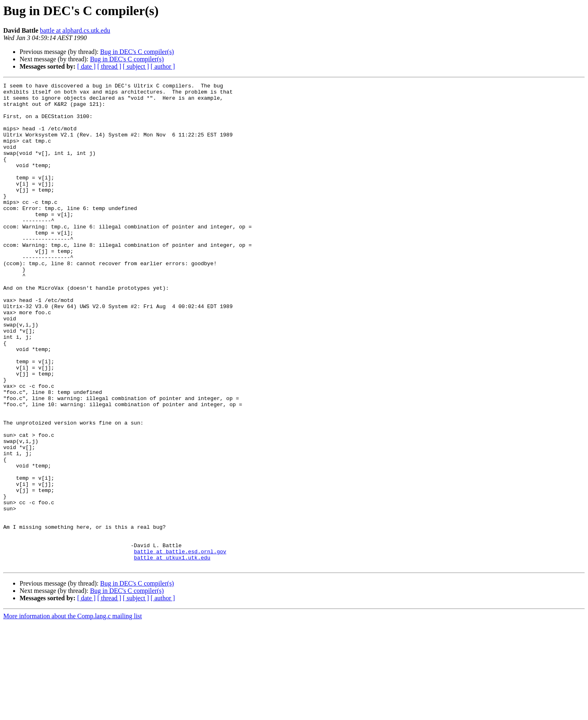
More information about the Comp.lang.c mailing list (73, 713)
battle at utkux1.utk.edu (172, 653)
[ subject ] (136, 66)
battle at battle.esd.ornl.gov (180, 646)
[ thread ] (109, 66)
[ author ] (163, 66)
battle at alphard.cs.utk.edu (75, 30)
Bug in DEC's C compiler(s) (137, 52)
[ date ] (86, 66)
